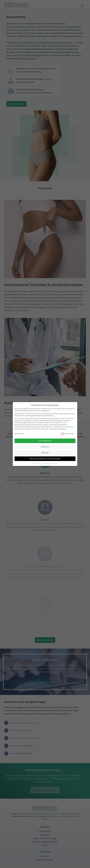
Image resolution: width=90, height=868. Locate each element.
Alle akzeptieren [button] (45, 439)
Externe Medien (68, 432)
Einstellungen (45, 428)
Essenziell (19, 432)
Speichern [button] (45, 445)
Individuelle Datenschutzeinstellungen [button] (45, 457)
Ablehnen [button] (45, 451)
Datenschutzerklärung (66, 426)
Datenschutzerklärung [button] (46, 462)
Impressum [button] (55, 462)
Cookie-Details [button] (36, 462)
